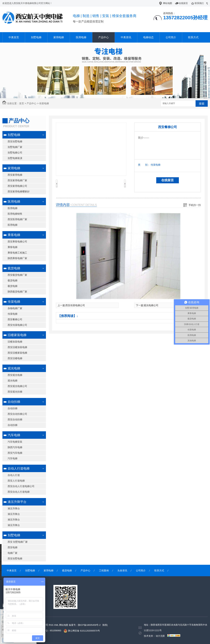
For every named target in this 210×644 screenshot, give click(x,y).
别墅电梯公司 (15, 153)
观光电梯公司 (151, 305)
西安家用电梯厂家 (17, 180)
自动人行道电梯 (19, 468)
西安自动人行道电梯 (19, 492)
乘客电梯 (14, 235)
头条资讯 (122, 570)
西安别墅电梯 (15, 141)
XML (57, 625)
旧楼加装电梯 (15, 342)
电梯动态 (148, 37)
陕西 (105, 625)
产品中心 (104, 37)
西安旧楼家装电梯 (17, 353)
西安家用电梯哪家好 (19, 191)
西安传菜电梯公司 (17, 325)
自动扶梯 (14, 402)
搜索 (202, 104)
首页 (22, 103)
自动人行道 (14, 475)
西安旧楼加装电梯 (17, 347)
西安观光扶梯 (15, 392)
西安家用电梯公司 (17, 186)
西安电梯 (13, 547)
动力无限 (160, 636)
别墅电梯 (36, 37)
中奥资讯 (126, 37)
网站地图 (168, 3)
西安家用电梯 (15, 175)
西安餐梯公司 (15, 319)
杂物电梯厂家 (15, 308)
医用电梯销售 (15, 214)
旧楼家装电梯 (17, 335)
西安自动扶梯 (15, 419)
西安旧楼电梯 (15, 358)
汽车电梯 (14, 435)
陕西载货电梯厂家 (17, 292)
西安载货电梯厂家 (17, 275)
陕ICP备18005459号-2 (89, 625)
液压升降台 (14, 508)
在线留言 (183, 3)
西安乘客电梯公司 (17, 242)
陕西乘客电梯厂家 (17, 258)
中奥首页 (14, 37)
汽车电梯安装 (15, 442)
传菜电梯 (44, 103)
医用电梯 (81, 37)
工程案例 (104, 570)
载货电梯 (14, 268)
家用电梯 (59, 37)
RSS (51, 625)
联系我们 (199, 3)
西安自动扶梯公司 (17, 414)
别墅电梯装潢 (15, 158)
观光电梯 (14, 368)
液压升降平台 (17, 502)
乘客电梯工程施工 (17, 253)
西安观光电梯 (15, 375)
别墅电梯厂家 (15, 147)
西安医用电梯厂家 (17, 219)
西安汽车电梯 (15, 453)
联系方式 (193, 37)
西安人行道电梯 (16, 481)
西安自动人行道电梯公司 (21, 486)
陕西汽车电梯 (15, 447)
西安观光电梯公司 (17, 386)
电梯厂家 (13, 553)
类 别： (144, 165)
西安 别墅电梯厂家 (18, 542)
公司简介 (171, 37)
